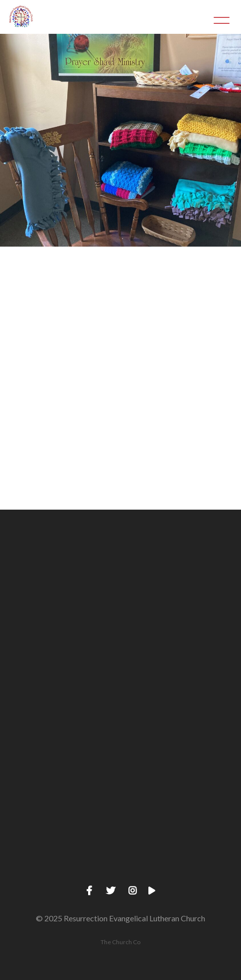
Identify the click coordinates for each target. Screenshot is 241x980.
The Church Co (120, 942)
